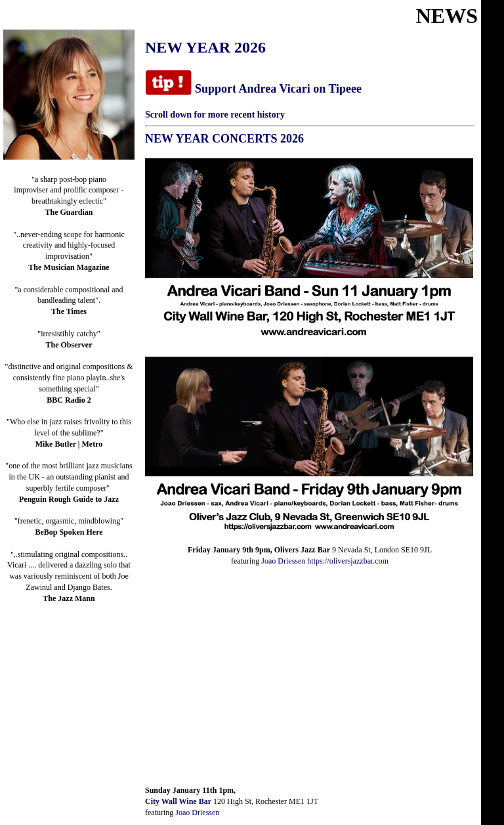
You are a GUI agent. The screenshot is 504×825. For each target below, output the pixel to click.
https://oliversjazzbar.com (348, 561)
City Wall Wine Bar (178, 801)
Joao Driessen (283, 561)
